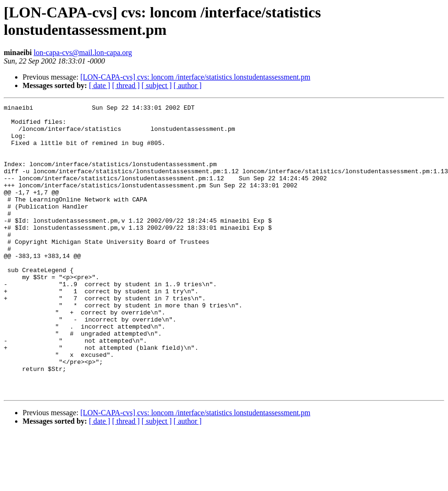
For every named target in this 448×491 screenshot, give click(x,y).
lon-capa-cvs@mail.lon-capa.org (83, 52)
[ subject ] (157, 85)
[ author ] (188, 85)
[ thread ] (126, 85)
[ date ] (100, 85)
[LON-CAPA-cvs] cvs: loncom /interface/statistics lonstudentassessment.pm (196, 77)
